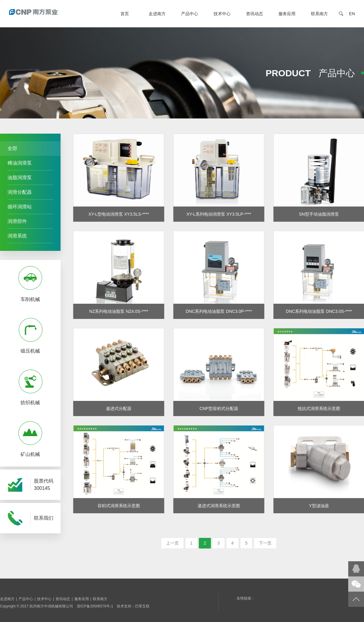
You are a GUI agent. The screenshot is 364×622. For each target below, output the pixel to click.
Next (51, 363)
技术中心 (222, 14)
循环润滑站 (18, 207)
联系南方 (319, 14)
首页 (125, 14)
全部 (10, 148)
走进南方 (157, 14)
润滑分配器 (18, 192)
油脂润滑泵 (18, 178)
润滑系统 (15, 236)
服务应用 (287, 14)
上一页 (182, 543)
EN (352, 14)
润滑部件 (15, 221)
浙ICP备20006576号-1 (95, 606)
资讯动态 (254, 14)
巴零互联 (142, 606)
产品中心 (190, 14)
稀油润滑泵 (18, 163)
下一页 (275, 543)
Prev (6, 363)
